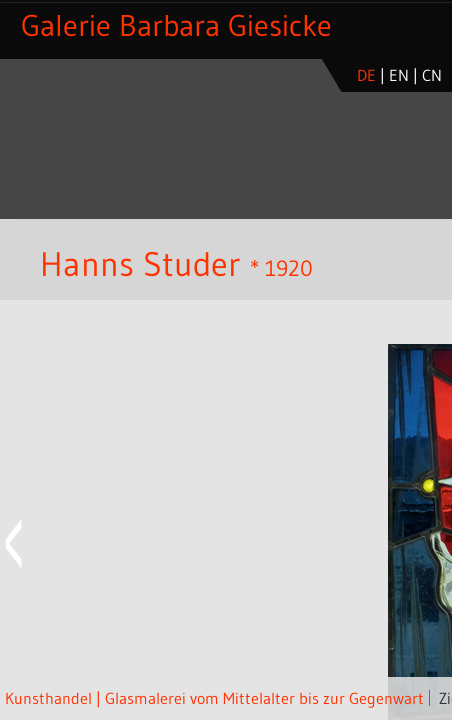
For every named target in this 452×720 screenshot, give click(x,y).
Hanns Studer (140, 264)
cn (432, 75)
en (399, 75)
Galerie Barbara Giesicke (176, 25)
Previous (15, 544)
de (366, 75)
